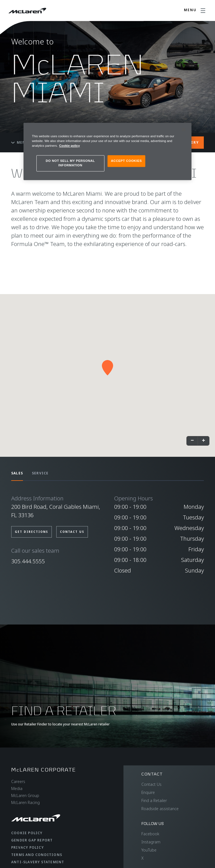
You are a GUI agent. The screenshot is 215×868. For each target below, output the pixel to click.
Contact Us (151, 784)
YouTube (149, 850)
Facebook (150, 834)
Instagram (151, 842)
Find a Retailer (154, 800)
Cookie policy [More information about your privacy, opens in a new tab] (69, 146)
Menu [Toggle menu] (20, 142)
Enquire (148, 792)
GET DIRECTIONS (31, 532)
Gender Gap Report (32, 840)
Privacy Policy (27, 847)
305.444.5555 (28, 561)
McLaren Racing (25, 802)
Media (17, 788)
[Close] (184, 129)
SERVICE (40, 473)
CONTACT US (72, 532)
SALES (17, 473)
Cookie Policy (27, 833)
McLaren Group (25, 795)
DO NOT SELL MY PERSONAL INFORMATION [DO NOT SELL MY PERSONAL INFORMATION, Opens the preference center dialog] (70, 163)
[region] (107, 151)
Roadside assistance (160, 809)
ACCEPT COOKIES (126, 161)
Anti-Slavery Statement (38, 862)
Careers (18, 781)
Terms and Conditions (37, 855)
